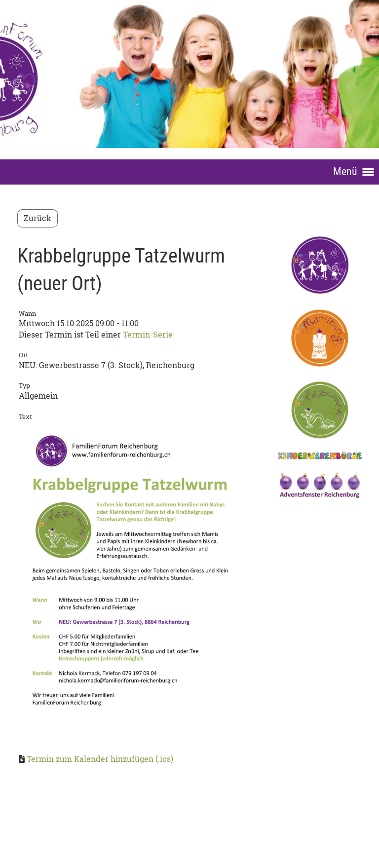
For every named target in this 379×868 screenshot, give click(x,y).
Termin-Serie (148, 334)
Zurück (38, 218)
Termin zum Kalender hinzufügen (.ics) (100, 759)
